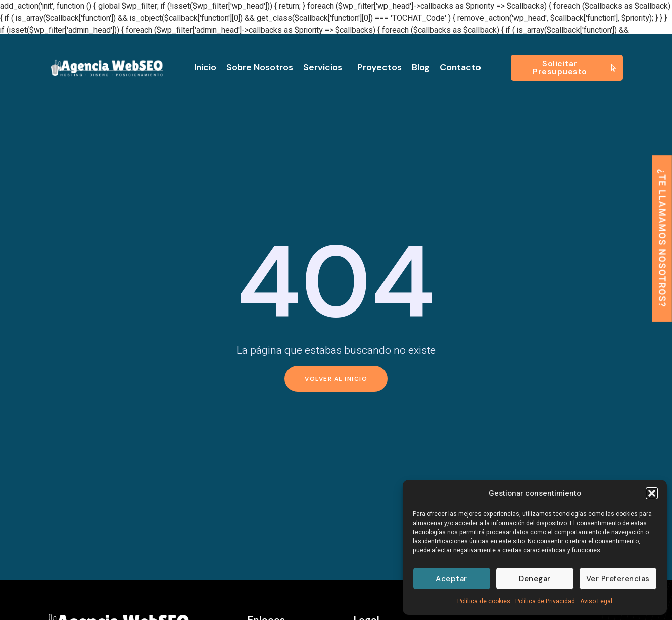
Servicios (325, 67)
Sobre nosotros (260, 67)
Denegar (535, 579)
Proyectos (379, 67)
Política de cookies (484, 601)
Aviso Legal (596, 601)
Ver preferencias (618, 579)
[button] (652, 493)
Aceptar (452, 579)
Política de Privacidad (545, 601)
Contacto (460, 67)
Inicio (205, 67)
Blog (421, 67)
